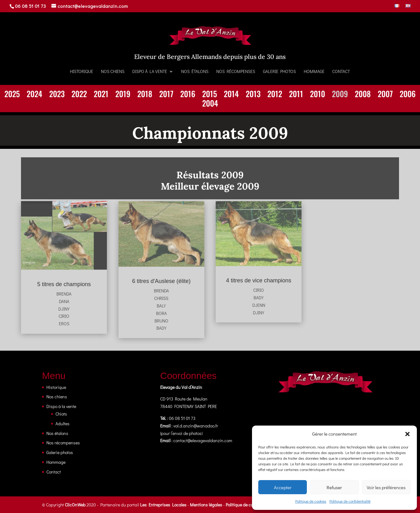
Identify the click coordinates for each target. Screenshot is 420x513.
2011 (296, 95)
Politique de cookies (311, 501)
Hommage (314, 72)
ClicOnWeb (75, 505)
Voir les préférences (386, 487)
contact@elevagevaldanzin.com (203, 440)
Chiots (61, 414)
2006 (408, 95)
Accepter (283, 487)
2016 (188, 95)
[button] (407, 434)
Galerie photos (279, 72)
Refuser (334, 487)
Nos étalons (195, 72)
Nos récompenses (236, 72)
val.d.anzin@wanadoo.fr (196, 426)
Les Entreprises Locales (163, 505)
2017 (166, 95)
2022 (79, 95)
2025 (12, 95)
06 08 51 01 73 (31, 6)
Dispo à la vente (150, 72)
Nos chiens (113, 72)
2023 (57, 95)
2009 (340, 95)
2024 (34, 95)
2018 (145, 95)
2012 (275, 95)
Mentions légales (206, 505)
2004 (210, 104)
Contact (341, 72)
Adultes (63, 424)
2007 (385, 95)
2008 (363, 95)
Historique (81, 72)
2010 (318, 95)
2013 (253, 95)
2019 (123, 95)
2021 (101, 95)
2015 (210, 95)
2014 (231, 95)
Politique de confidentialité (350, 501)
